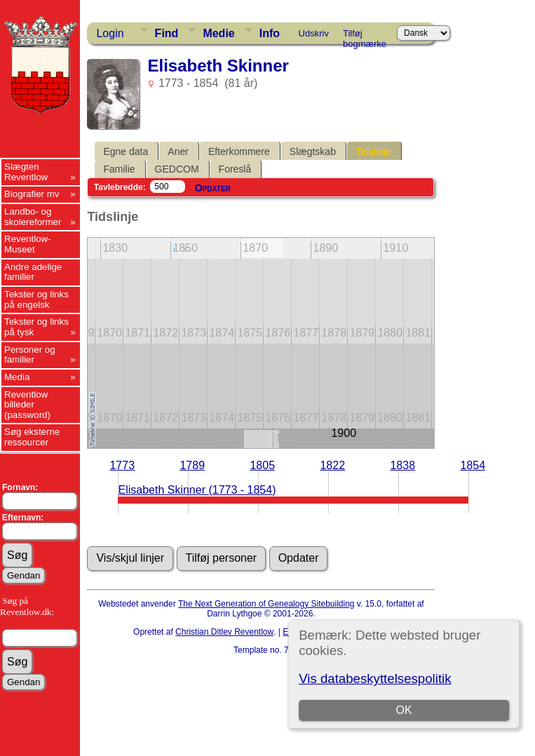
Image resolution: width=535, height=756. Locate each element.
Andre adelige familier (33, 272)
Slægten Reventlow (26, 172)
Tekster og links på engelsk (36, 299)
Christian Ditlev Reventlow (224, 632)
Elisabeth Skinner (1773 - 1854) (197, 490)
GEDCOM (177, 169)
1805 (262, 465)
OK (404, 710)
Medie (218, 33)
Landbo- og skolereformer (33, 217)
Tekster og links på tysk (36, 327)
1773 (122, 465)
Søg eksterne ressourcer (32, 437)
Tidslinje (373, 151)
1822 (332, 465)
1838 (402, 465)
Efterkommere (239, 151)
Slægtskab (313, 151)
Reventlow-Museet (28, 244)
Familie (119, 169)
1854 (473, 465)
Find (167, 33)
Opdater (213, 188)
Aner (178, 151)
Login (110, 33)
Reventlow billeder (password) (27, 405)
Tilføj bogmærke (365, 36)
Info (270, 33)
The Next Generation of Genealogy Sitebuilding (266, 604)
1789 (192, 465)
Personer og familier (30, 355)
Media (17, 377)
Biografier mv (32, 194)
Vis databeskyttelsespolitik (375, 679)
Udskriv (314, 33)
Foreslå (235, 169)
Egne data (126, 151)
